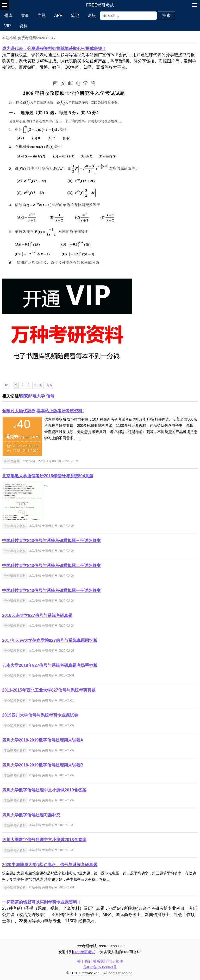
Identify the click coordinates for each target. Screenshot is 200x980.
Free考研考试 (100, 5)
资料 (23, 26)
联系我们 (100, 961)
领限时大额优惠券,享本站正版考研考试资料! (43, 411)
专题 (42, 15)
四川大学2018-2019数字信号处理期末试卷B (43, 765)
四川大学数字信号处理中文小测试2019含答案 (44, 790)
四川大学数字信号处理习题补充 (31, 815)
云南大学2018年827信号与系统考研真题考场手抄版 (50, 665)
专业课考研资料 (15, 526)
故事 (25, 15)
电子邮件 (116, 961)
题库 (8, 15)
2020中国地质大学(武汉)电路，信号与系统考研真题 (50, 865)
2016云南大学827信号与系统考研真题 (37, 615)
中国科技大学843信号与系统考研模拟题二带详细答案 (51, 566)
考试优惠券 (12, 461)
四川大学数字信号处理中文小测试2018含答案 (44, 840)
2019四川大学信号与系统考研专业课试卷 (40, 715)
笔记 (75, 15)
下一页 (38, 385)
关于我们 (84, 961)
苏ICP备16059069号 (100, 967)
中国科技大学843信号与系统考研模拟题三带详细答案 (51, 541)
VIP (8, 26)
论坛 (92, 15)
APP (58, 15)
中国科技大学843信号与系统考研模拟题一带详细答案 (51, 591)
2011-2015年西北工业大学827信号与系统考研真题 (49, 690)
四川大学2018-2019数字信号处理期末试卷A (43, 740)
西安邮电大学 (32, 396)
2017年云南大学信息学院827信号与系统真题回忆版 (50, 640)
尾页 (49, 385)
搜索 (166, 15)
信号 (50, 396)
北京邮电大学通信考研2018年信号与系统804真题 (48, 476)
